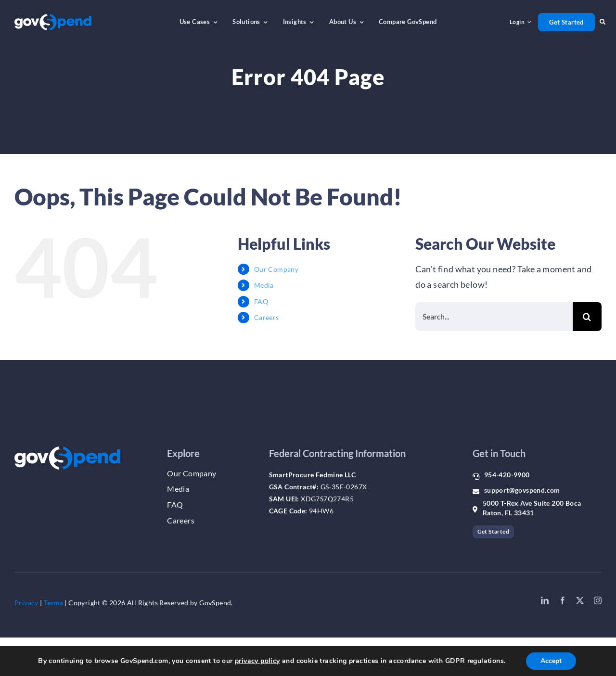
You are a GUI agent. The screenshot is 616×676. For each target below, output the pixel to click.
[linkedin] (545, 600)
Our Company (276, 269)
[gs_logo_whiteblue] (53, 18)
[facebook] (563, 600)
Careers (267, 317)
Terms (53, 603)
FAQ (261, 301)
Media (264, 285)
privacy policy (257, 661)
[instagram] (598, 600)
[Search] (587, 317)
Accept (551, 661)
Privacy (26, 603)
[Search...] (494, 317)
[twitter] (580, 600)
